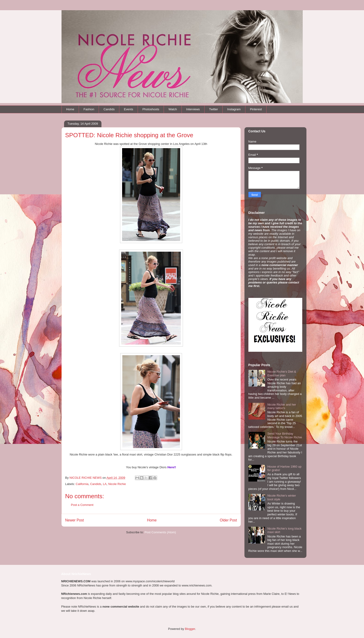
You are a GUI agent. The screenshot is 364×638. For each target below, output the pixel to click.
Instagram (234, 109)
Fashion (89, 109)
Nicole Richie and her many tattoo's (282, 406)
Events (129, 109)
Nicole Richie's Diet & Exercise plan (282, 373)
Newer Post (75, 520)
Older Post (228, 520)
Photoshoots (151, 109)
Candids (109, 109)
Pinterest (256, 109)
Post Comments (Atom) (160, 532)
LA (105, 484)
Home (70, 109)
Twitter (214, 109)
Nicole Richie (117, 484)
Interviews (193, 109)
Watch (173, 109)
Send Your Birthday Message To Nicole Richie (285, 435)
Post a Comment (82, 505)
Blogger (190, 629)
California (82, 484)
